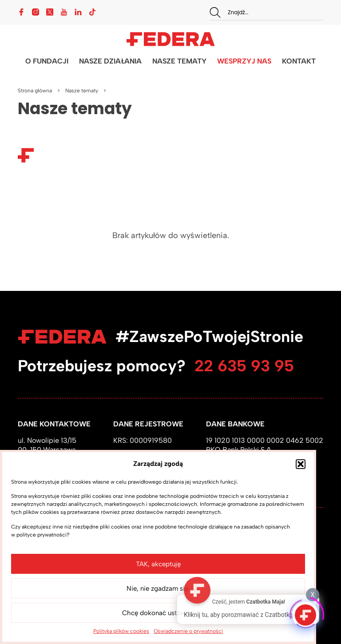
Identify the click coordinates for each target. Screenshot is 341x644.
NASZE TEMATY (179, 61)
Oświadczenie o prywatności (188, 631)
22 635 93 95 (244, 366)
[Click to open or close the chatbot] (305, 613)
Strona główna (35, 91)
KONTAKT (299, 61)
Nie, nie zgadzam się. (158, 588)
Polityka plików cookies (121, 631)
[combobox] (266, 12)
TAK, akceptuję (158, 564)
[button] (301, 464)
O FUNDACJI (47, 61)
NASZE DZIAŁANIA (110, 61)
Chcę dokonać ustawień (158, 613)
